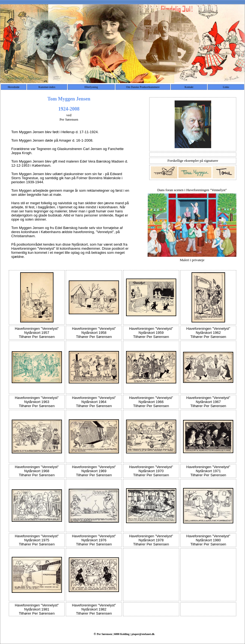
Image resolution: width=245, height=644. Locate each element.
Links (226, 87)
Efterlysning (91, 87)
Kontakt (189, 87)
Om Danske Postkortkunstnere (143, 87)
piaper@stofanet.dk (143, 634)
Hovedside (14, 87)
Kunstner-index (47, 87)
